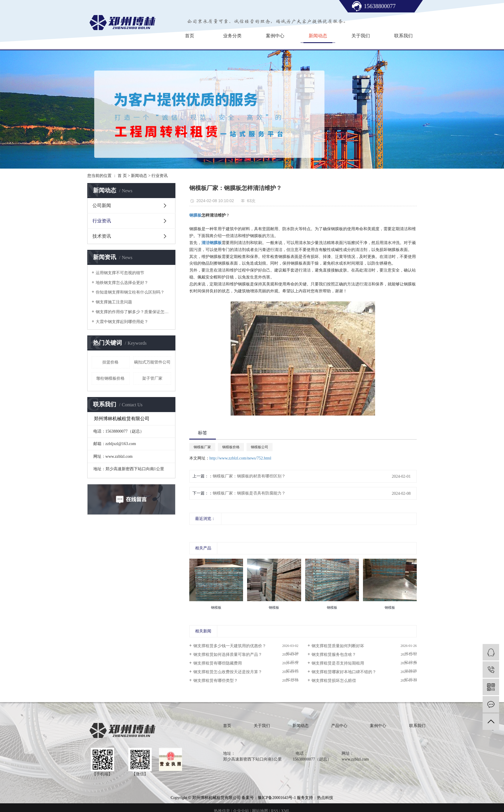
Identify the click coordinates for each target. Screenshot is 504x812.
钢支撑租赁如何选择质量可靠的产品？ (228, 655)
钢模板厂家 (202, 447)
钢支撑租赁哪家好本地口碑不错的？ (344, 672)
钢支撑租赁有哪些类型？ (216, 681)
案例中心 (275, 36)
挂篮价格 (110, 362)
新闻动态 (318, 36)
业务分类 (232, 36)
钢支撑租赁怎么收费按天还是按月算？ (228, 672)
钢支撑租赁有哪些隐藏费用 (218, 663)
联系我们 (403, 36)
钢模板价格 (231, 447)
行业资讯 (160, 176)
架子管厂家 (152, 378)
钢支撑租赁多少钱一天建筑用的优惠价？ (230, 646)
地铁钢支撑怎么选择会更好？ (122, 283)
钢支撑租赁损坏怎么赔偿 (334, 681)
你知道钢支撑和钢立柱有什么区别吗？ (130, 292)
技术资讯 (102, 236)
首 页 (122, 176)
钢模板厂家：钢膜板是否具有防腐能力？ (249, 493)
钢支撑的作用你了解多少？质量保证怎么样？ (133, 312)
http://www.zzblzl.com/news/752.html (240, 458)
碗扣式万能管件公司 (152, 362)
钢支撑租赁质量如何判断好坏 (338, 646)
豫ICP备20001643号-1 (277, 798)
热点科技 (325, 798)
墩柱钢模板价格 (110, 378)
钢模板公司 (260, 447)
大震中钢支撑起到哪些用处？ (122, 322)
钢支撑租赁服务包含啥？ (334, 655)
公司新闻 (102, 205)
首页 (190, 36)
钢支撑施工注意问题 (114, 302)
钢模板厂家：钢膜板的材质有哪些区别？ (249, 476)
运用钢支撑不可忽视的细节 (120, 273)
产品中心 (339, 726)
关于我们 (361, 36)
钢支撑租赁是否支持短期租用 (338, 663)
